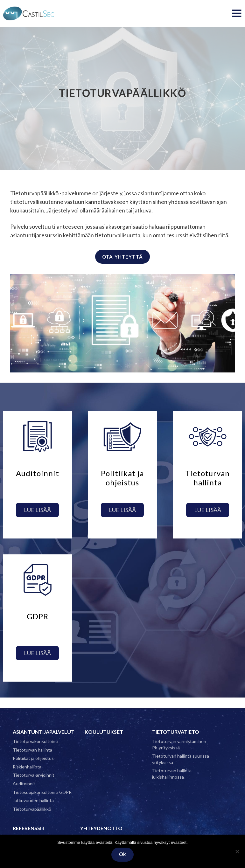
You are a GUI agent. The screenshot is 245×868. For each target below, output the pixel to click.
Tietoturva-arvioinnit (34, 775)
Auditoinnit (24, 784)
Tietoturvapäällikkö (32, 809)
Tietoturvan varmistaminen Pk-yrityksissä (179, 744)
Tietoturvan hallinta (32, 750)
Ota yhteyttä (122, 257)
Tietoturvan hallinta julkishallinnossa (172, 774)
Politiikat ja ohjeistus (33, 758)
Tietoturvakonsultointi (35, 741)
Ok (122, 854)
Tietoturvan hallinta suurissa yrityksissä (181, 759)
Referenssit (29, 828)
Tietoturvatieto (176, 732)
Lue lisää (37, 510)
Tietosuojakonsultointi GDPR (42, 792)
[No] (237, 851)
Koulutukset (104, 732)
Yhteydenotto (101, 828)
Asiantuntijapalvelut (44, 732)
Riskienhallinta (27, 767)
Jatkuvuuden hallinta (33, 800)
